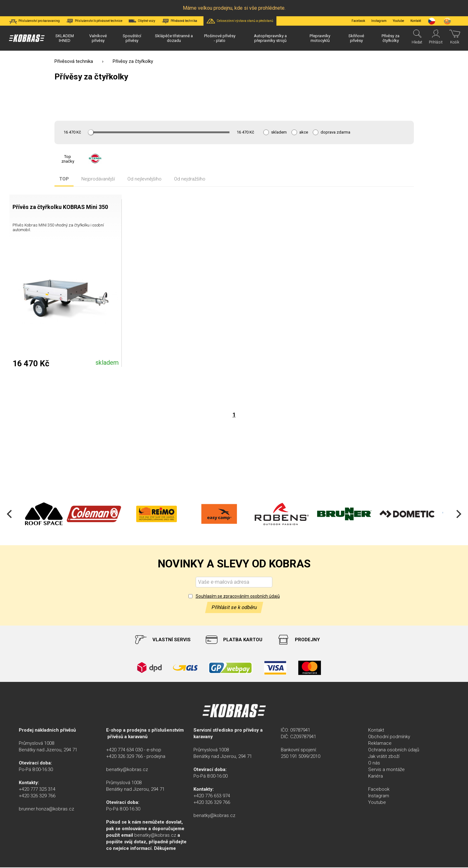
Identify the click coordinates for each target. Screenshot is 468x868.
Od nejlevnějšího (144, 179)
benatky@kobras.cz (127, 770)
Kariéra (375, 777)
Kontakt (376, 731)
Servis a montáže (386, 770)
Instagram (379, 21)
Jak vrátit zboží (384, 757)
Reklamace (380, 744)
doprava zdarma (335, 132)
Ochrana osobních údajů (394, 750)
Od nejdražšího (190, 179)
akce (304, 132)
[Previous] (10, 515)
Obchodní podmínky (389, 737)
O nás (374, 764)
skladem (279, 132)
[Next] (458, 515)
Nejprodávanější (98, 179)
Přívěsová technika (74, 61)
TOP (64, 179)
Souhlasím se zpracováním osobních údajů (238, 597)
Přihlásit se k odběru (234, 608)
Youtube (399, 21)
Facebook (358, 21)
